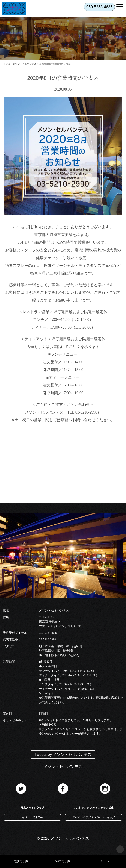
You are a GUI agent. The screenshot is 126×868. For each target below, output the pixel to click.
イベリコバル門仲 (32, 817)
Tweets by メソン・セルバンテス (63, 755)
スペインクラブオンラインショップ (94, 817)
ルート (105, 861)
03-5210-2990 (47, 639)
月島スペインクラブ (32, 808)
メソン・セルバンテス (63, 767)
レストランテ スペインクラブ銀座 (94, 808)
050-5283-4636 (48, 633)
